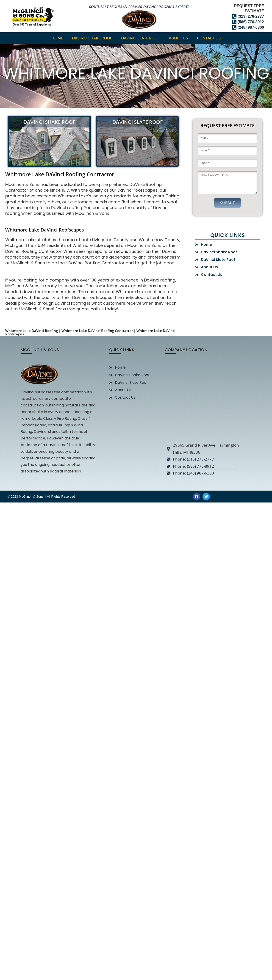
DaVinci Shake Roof (92, 38)
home (57, 38)
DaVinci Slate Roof (140, 38)
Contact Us (209, 38)
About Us (178, 38)
